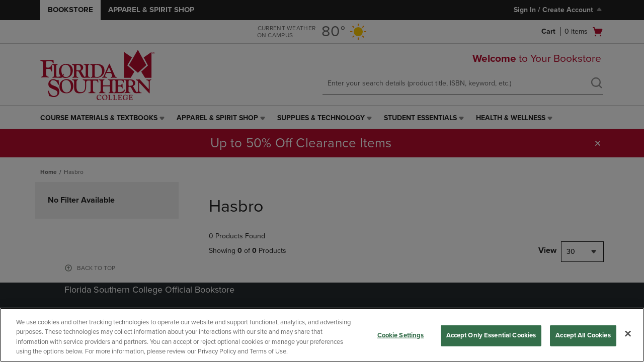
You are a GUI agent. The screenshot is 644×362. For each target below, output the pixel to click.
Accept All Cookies (583, 335)
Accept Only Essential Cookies (491, 335)
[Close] (628, 333)
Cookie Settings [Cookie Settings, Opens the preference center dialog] (401, 335)
